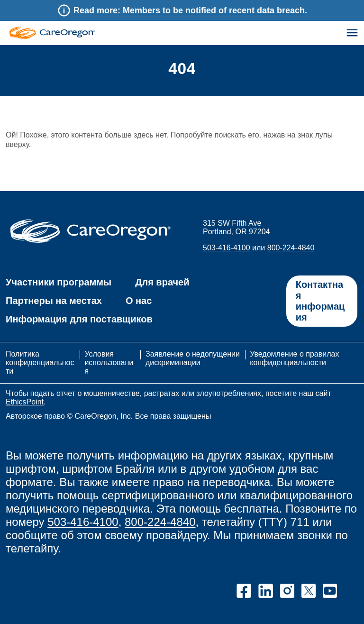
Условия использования (109, 362)
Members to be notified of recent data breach (214, 10)
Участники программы (59, 282)
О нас (139, 301)
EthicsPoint (25, 402)
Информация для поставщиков (79, 319)
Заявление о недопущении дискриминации (193, 358)
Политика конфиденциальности (40, 362)
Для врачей (162, 282)
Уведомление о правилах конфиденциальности (294, 358)
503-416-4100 (227, 248)
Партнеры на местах (54, 301)
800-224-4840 (291, 248)
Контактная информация (320, 301)
